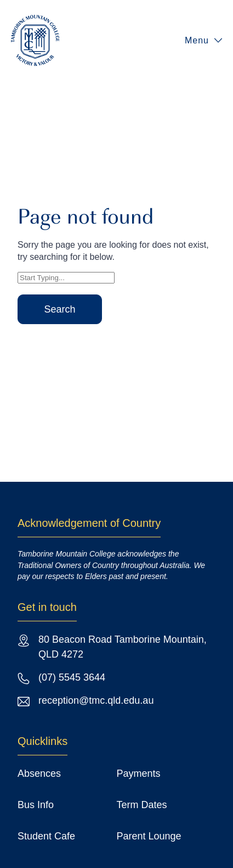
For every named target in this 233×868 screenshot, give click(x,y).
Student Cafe (46, 836)
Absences (39, 774)
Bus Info (36, 805)
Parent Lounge (149, 836)
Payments (139, 774)
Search (59, 309)
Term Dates (142, 805)
